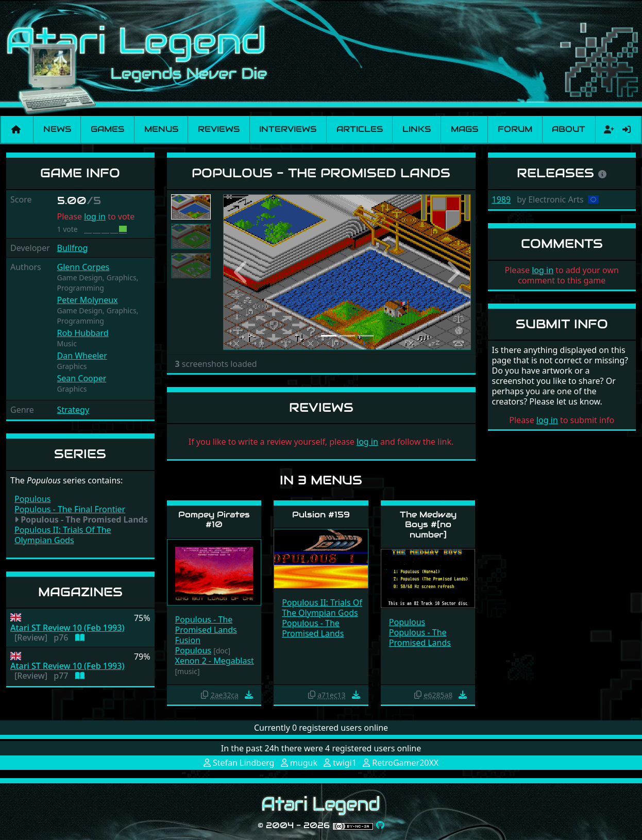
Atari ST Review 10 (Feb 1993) (67, 628)
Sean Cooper (82, 378)
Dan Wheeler (82, 356)
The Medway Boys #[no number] (428, 524)
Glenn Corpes (83, 267)
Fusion (188, 640)
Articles (360, 129)
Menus (161, 129)
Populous (32, 499)
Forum (515, 129)
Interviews (288, 129)
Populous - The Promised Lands (206, 625)
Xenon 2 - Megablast (215, 661)
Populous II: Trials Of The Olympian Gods (63, 535)
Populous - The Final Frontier (70, 509)
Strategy (73, 410)
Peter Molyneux (88, 300)
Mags (464, 129)
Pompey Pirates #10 (214, 519)
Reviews (219, 129)
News (57, 129)
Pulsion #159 (321, 515)
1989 (502, 199)
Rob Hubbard (83, 333)
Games (107, 129)
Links (417, 129)
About (569, 129)
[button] (242, 272)
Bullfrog (73, 248)
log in (95, 216)
